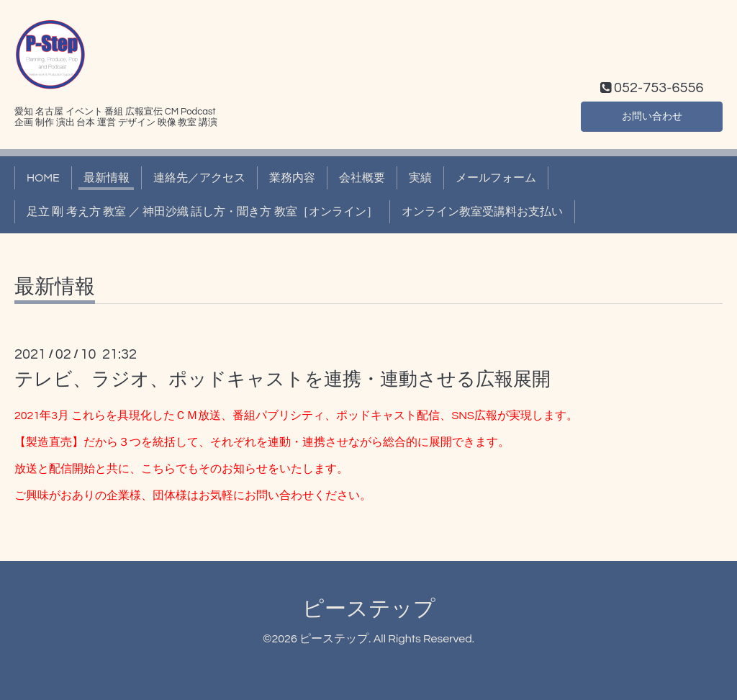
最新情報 (107, 178)
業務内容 (292, 178)
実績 (420, 178)
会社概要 (362, 178)
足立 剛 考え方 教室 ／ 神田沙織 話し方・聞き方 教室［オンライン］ (202, 212)
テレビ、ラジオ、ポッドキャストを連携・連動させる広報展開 (282, 380)
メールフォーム (496, 178)
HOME (43, 178)
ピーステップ (369, 609)
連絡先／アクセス (199, 178)
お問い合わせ (652, 115)
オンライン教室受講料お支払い (482, 212)
